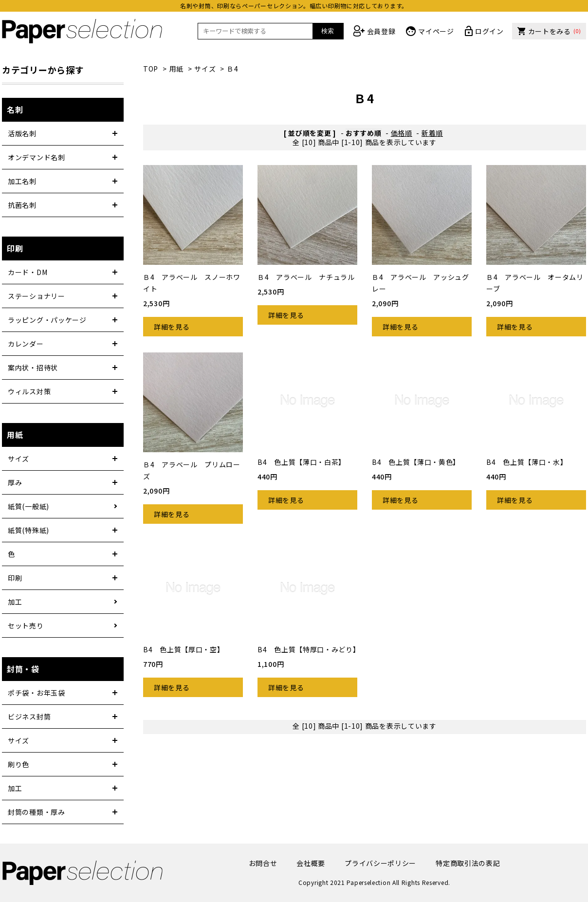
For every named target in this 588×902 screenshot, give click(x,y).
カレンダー (26, 344)
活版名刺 (22, 133)
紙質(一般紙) (28, 506)
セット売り (26, 626)
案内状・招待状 (33, 368)
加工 (15, 602)
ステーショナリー (37, 296)
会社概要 (311, 863)
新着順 (432, 133)
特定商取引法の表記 (468, 863)
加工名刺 (22, 181)
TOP (151, 69)
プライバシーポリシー (380, 863)
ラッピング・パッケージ (47, 320)
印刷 (15, 578)
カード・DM (28, 272)
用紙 (176, 69)
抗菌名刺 (22, 205)
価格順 (402, 133)
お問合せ (263, 863)
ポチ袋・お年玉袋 (37, 693)
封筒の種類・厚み (37, 812)
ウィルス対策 (29, 391)
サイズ (205, 69)
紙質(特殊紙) (28, 530)
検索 (328, 31)
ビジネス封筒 (29, 717)
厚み (15, 482)
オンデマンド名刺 (37, 157)
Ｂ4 (232, 69)
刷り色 (18, 764)
